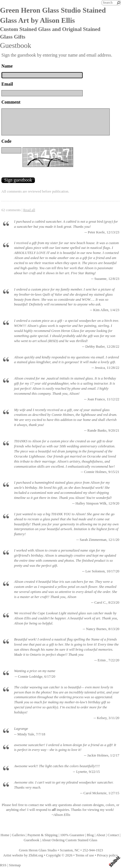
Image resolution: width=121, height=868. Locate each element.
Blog (90, 835)
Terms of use (85, 855)
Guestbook (31, 840)
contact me (36, 805)
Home (5, 835)
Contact (113, 835)
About (100, 835)
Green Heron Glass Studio (38, 850)
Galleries (18, 835)
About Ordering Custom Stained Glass (70, 840)
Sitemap (15, 865)
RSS (3, 865)
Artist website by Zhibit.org (23, 855)
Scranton (66, 850)
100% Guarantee (72, 835)
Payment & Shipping (42, 835)
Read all (29, 210)
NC (77, 850)
